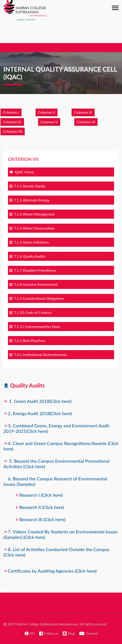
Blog (71, 633)
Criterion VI (86, 122)
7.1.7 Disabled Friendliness (33, 270)
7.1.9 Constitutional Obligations (37, 298)
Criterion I (11, 112)
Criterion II (47, 112)
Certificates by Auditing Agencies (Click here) (52, 571)
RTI (32, 633)
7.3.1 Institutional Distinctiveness (38, 355)
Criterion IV (12, 122)
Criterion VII (13, 131)
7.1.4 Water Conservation (32, 228)
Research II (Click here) (42, 507)
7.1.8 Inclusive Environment (33, 284)
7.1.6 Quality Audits (27, 256)
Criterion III (83, 112)
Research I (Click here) (41, 495)
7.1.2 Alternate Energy (29, 200)
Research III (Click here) (42, 519)
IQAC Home (22, 172)
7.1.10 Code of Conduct (31, 312)
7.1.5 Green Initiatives (29, 242)
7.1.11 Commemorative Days (35, 326)
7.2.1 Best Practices (27, 340)
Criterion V (49, 122)
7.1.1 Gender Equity (27, 186)
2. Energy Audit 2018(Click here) (40, 413)
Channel (92, 633)
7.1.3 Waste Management (32, 214)
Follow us (51, 633)
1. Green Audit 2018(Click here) (40, 401)
